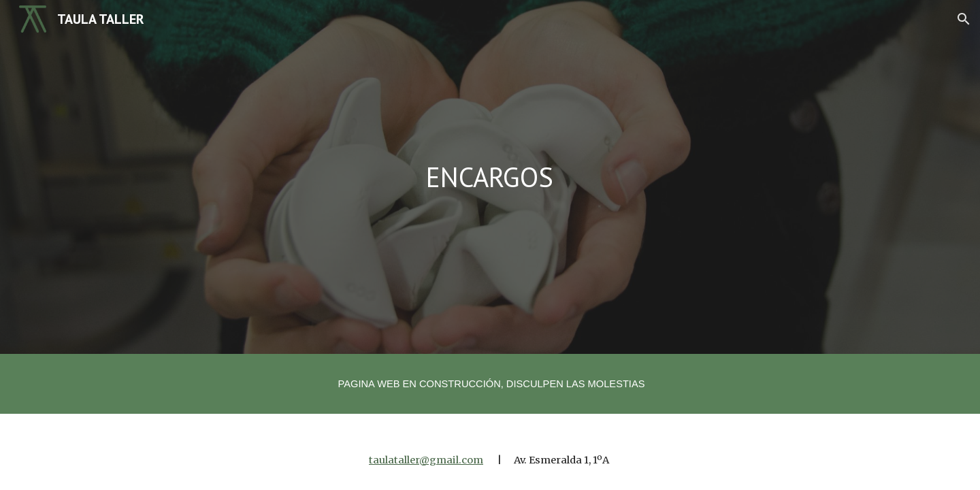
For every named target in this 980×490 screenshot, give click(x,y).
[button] (964, 19)
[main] (490, 177)
